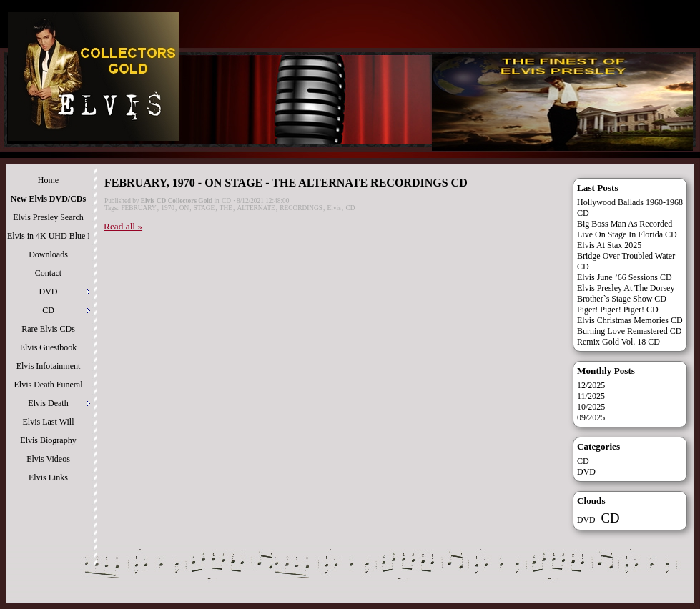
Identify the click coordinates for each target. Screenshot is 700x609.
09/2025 (591, 417)
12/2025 (591, 385)
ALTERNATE (256, 208)
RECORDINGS (301, 208)
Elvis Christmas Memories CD (630, 320)
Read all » (123, 226)
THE (226, 208)
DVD (586, 472)
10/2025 (591, 407)
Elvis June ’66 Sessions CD (625, 277)
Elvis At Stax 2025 (609, 245)
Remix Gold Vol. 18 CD (618, 342)
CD (226, 201)
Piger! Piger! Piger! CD (618, 310)
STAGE (204, 208)
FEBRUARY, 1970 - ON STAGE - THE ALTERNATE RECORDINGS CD (286, 183)
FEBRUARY (138, 208)
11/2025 (591, 396)
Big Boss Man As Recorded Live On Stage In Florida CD (627, 229)
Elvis (334, 208)
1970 (168, 208)
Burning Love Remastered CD (629, 331)
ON (184, 208)
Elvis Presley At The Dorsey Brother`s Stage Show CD (626, 293)
